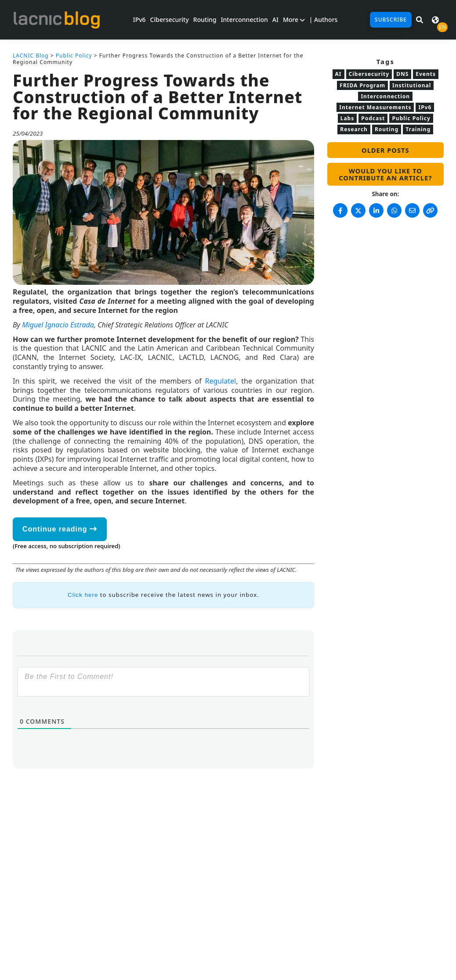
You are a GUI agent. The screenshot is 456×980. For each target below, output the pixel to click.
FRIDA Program (362, 85)
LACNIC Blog (31, 56)
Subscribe (391, 20)
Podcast (373, 118)
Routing (205, 20)
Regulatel (220, 381)
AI (275, 20)
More (294, 20)
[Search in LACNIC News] (420, 20)
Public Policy (74, 56)
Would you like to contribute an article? (385, 174)
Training (418, 129)
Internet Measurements (375, 107)
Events (426, 74)
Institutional (412, 85)
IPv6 (139, 20)
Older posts (385, 150)
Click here (83, 595)
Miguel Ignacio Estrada (58, 325)
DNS (402, 74)
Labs (347, 118)
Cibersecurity (170, 20)
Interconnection (244, 20)
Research (354, 129)
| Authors (324, 20)
